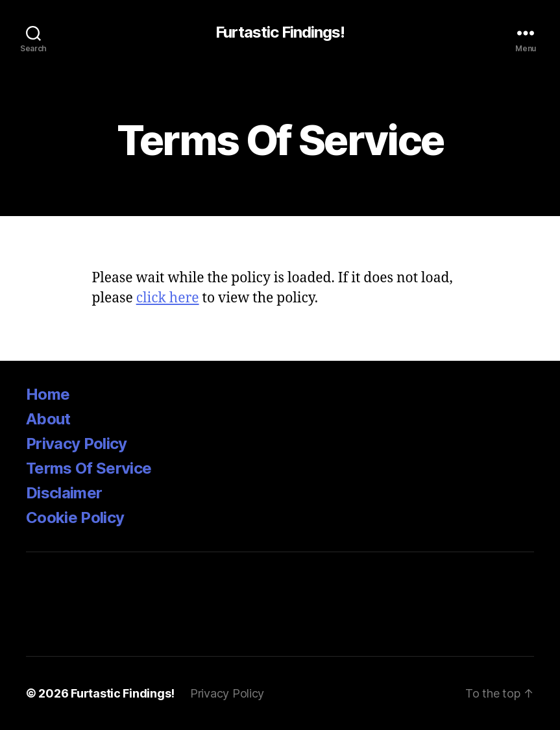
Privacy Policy (77, 444)
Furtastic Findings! (280, 32)
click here (168, 298)
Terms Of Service (89, 468)
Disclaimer (64, 493)
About (48, 419)
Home (48, 394)
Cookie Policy (75, 517)
